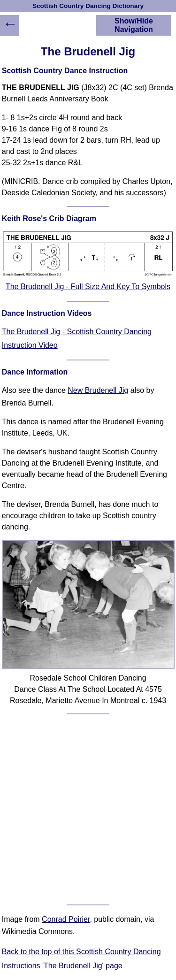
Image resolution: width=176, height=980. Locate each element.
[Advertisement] (88, 809)
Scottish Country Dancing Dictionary (88, 6)
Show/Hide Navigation (134, 25)
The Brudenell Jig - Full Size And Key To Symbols (88, 287)
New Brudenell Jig (98, 390)
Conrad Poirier (66, 919)
